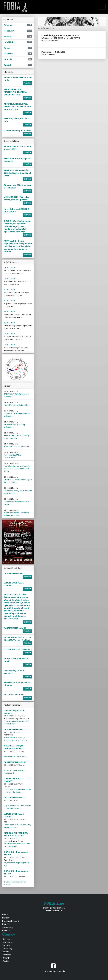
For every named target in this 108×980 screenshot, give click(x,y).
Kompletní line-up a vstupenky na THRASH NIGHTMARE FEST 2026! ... (17, 467)
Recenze (6, 939)
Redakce (6, 930)
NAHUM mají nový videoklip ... (17, 404)
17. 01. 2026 (10, 323)
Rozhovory (7, 942)
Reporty (6, 945)
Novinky (6, 918)
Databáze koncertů (11, 921)
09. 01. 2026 (10, 278)
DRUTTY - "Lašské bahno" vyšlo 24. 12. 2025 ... (18, 480)
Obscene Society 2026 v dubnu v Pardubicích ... (18, 491)
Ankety (6, 952)
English (6, 961)
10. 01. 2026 (10, 289)
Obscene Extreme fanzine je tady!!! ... (16, 502)
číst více (27, 83)
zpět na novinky (47, 28)
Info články (7, 948)
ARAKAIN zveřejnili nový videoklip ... (15, 425)
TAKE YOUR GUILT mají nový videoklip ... (16, 394)
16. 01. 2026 (10, 312)
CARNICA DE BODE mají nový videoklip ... (17, 414)
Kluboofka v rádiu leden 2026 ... (18, 445)
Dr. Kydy (6, 958)
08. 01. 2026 (10, 267)
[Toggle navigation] (102, 7)
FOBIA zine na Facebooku (54, 968)
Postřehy (7, 955)
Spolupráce (7, 927)
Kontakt (6, 924)
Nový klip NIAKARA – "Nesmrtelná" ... (13, 455)
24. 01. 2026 (10, 334)
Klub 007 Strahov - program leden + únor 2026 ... (16, 513)
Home (5, 915)
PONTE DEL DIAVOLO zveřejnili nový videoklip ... (18, 436)
